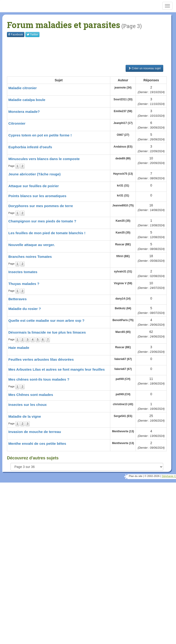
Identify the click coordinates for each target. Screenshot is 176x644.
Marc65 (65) (123, 332)
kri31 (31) (123, 186)
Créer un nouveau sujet (144, 68)
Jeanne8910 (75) (123, 205)
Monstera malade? (24, 112)
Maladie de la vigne (25, 416)
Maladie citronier (23, 88)
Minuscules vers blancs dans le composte (44, 159)
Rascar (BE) (123, 244)
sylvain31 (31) (123, 271)
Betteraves (18, 299)
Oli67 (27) (123, 135)
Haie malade (19, 348)
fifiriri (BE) (123, 256)
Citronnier (17, 123)
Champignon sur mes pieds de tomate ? (42, 221)
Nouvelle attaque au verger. (32, 245)
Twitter (32, 35)
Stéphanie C (169, 476)
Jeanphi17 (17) (123, 123)
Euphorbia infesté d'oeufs (30, 147)
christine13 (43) (123, 404)
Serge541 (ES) (123, 416)
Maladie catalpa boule (27, 100)
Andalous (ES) (123, 147)
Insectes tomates (23, 272)
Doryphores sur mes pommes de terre (41, 206)
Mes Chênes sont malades (31, 395)
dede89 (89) (123, 158)
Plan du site (136, 476)
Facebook (16, 35)
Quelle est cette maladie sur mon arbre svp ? (46, 320)
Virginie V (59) (123, 283)
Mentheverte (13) (123, 431)
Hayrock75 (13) (123, 174)
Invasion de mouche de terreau (35, 432)
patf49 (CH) (123, 379)
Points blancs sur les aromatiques (37, 196)
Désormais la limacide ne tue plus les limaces (47, 332)
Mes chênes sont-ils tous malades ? (39, 379)
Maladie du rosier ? (25, 309)
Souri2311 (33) (123, 99)
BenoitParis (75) (123, 320)
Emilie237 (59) (123, 111)
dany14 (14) (123, 299)
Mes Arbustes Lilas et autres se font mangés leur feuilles (57, 369)
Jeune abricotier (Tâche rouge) (34, 174)
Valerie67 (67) (123, 359)
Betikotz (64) (123, 308)
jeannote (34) (123, 88)
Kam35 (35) (123, 221)
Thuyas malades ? (24, 284)
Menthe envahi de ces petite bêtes (37, 444)
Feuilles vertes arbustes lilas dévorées (41, 359)
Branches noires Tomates (30, 257)
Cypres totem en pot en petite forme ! (40, 135)
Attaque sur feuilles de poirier (34, 186)
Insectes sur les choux (28, 405)
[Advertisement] (91, 51)
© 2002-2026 (152, 476)
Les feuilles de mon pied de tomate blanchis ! (47, 233)
